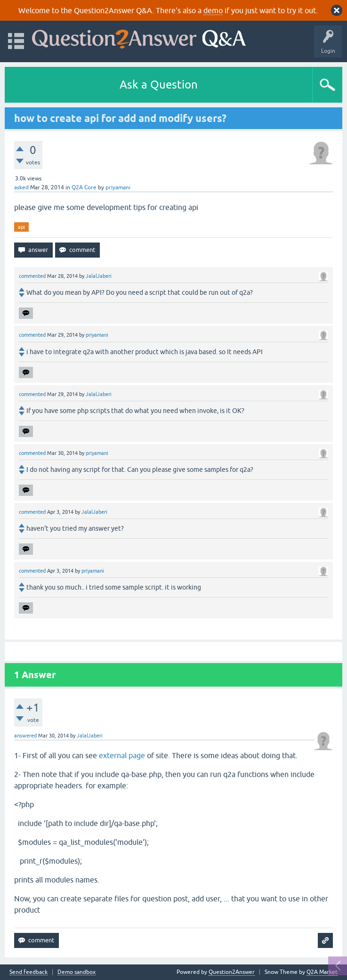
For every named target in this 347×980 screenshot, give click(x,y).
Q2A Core (84, 187)
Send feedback (28, 972)
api (21, 227)
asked (21, 187)
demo (213, 10)
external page (122, 755)
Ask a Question (159, 85)
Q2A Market (322, 972)
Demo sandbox (77, 972)
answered (25, 736)
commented (32, 276)
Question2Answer (232, 972)
